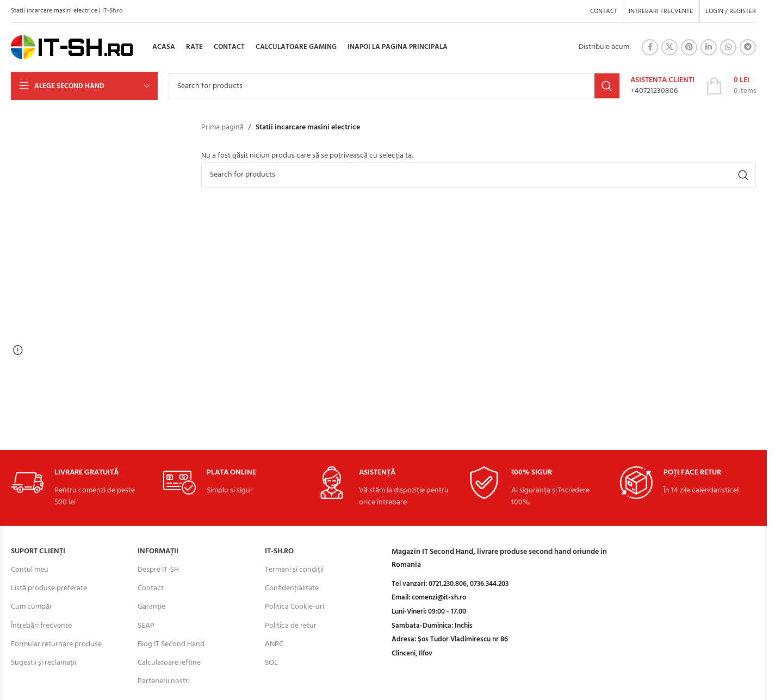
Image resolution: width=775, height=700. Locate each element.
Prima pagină (222, 128)
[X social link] (669, 47)
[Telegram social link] (748, 47)
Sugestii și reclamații (44, 663)
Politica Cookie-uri (294, 607)
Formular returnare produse (56, 644)
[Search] (394, 86)
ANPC (274, 644)
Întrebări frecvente (41, 626)
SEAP (146, 626)
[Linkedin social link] (709, 47)
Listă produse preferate (49, 588)
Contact (151, 588)
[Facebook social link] (650, 47)
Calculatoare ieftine (169, 663)
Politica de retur (291, 626)
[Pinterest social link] (689, 47)
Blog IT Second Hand (171, 644)
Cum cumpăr (32, 607)
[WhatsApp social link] (728, 47)
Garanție (151, 607)
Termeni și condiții (294, 570)
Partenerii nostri (164, 681)
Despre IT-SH (158, 570)
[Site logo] (72, 48)
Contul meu (30, 570)
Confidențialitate (292, 588)
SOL (271, 663)
